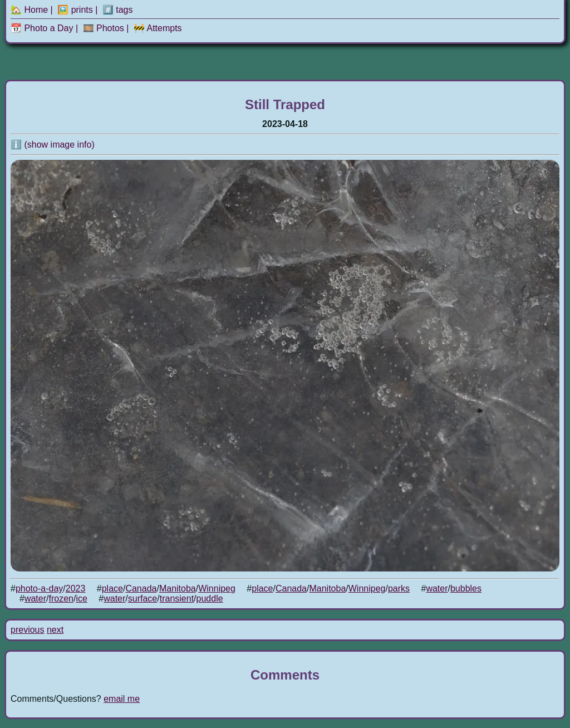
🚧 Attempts (158, 28)
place (112, 588)
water (437, 588)
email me (122, 699)
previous (27, 630)
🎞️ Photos (104, 28)
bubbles (466, 588)
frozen (61, 598)
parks (399, 588)
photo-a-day (39, 588)
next (55, 630)
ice (81, 598)
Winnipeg (217, 588)
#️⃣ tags (118, 10)
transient (177, 598)
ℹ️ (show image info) (53, 145)
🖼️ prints (75, 10)
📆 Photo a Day (42, 28)
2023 (76, 588)
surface (142, 598)
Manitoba (178, 588)
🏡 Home (29, 10)
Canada (141, 588)
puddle (210, 598)
